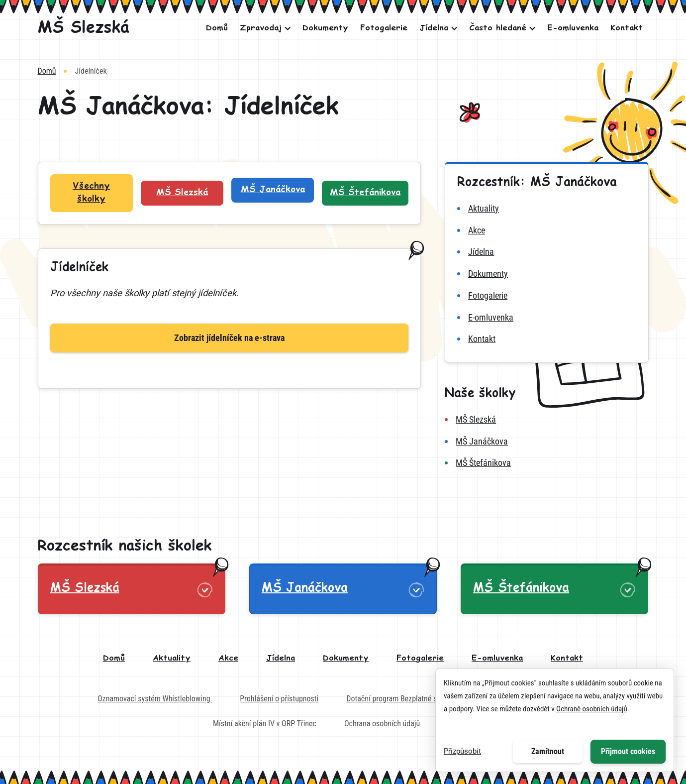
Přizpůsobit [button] (462, 751)
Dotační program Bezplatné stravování (406, 699)
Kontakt (627, 28)
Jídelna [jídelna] (281, 658)
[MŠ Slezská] (84, 28)
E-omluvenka (573, 28)
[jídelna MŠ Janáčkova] (546, 252)
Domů (217, 28)
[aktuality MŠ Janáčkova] (546, 209)
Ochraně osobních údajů (592, 709)
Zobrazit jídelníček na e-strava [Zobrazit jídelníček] (229, 338)
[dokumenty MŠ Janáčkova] (546, 274)
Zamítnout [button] (548, 751)
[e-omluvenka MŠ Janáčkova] (546, 318)
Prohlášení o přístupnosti (279, 699)
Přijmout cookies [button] (628, 751)
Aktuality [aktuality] (172, 658)
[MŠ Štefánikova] (546, 463)
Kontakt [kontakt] (567, 658)
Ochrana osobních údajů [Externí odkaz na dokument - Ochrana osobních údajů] (382, 724)
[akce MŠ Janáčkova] (546, 230)
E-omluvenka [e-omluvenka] (497, 658)
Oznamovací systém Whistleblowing (155, 699)
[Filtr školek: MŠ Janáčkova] (273, 190)
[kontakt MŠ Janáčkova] (546, 339)
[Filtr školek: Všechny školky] (92, 193)
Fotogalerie (384, 28)
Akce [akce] (228, 658)
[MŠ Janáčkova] (546, 442)
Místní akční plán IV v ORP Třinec (265, 724)
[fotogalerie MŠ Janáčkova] (546, 296)
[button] (263, 28)
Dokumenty (325, 28)
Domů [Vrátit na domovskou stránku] (47, 71)
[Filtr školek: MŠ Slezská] (182, 193)
